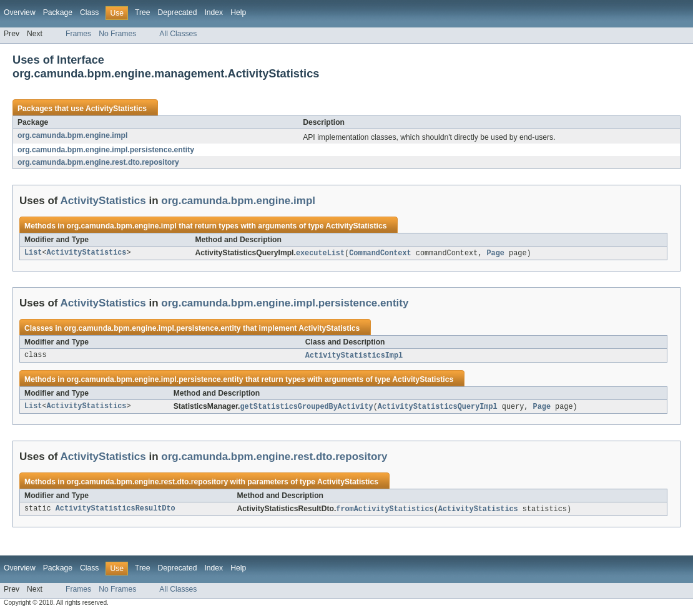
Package (58, 12)
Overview (20, 12)
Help (238, 12)
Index (214, 12)
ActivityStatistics (116, 109)
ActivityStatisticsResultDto (115, 511)
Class (89, 12)
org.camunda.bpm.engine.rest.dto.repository (98, 162)
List (33, 253)
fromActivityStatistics (385, 511)
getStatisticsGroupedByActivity (306, 408)
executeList (320, 253)
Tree (143, 12)
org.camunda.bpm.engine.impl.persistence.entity (106, 150)
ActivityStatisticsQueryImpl (438, 408)
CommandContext (380, 253)
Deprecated (178, 12)
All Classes (178, 34)
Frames (78, 34)
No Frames (117, 34)
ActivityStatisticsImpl (354, 356)
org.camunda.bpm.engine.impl (72, 135)
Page (495, 253)
